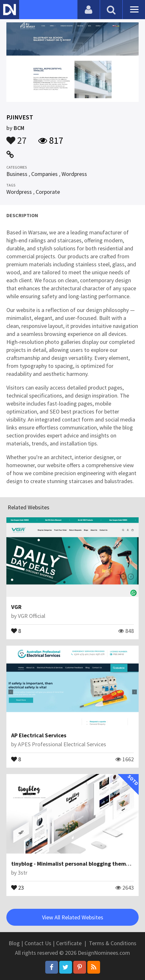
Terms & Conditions (113, 943)
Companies (44, 174)
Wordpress (74, 174)
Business (17, 174)
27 (17, 137)
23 (18, 887)
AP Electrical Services (39, 735)
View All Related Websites (73, 917)
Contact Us (38, 943)
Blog (14, 943)
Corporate (48, 192)
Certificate (69, 943)
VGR (16, 607)
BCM (19, 128)
